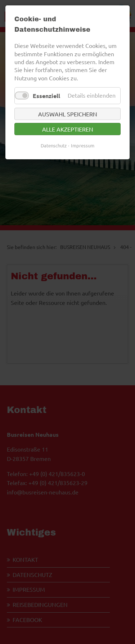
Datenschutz (54, 145)
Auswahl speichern (68, 114)
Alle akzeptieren (68, 129)
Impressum (83, 145)
